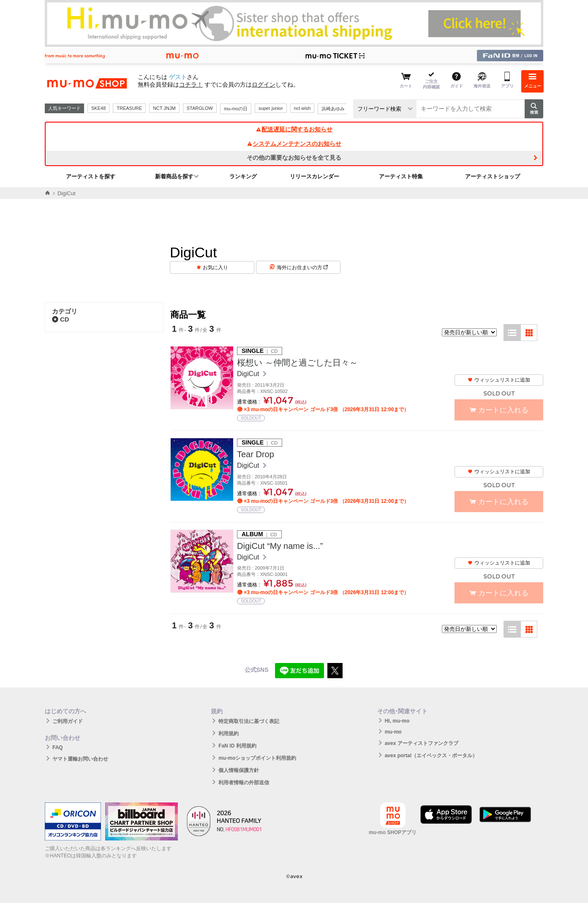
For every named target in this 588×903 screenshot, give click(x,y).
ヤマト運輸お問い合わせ (80, 759)
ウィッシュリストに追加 (499, 380)
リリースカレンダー (314, 176)
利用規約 (229, 734)
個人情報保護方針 (239, 770)
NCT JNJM (164, 108)
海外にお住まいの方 (302, 267)
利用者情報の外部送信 (244, 783)
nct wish (302, 108)
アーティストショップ (493, 176)
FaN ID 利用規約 (237, 746)
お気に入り (215, 267)
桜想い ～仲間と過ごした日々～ (297, 363)
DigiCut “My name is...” (280, 546)
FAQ (58, 747)
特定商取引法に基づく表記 (249, 721)
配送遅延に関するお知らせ (294, 129)
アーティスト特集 (401, 176)
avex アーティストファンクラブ (422, 743)
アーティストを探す (91, 176)
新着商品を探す (174, 176)
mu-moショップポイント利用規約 (257, 758)
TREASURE (129, 108)
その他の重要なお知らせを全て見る (294, 158)
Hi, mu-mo (397, 721)
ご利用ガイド (68, 721)
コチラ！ (191, 85)
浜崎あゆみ (333, 109)
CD (61, 319)
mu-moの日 (236, 109)
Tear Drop (256, 454)
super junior (271, 108)
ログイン (264, 85)
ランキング (243, 176)
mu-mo (393, 732)
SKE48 (98, 108)
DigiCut (249, 374)
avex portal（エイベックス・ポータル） (431, 756)
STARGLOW (200, 108)
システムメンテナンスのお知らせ (294, 144)
